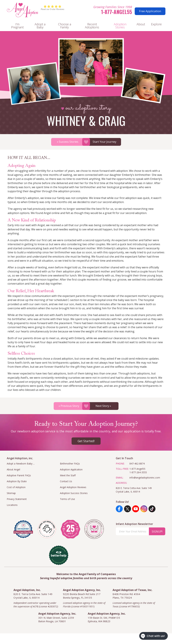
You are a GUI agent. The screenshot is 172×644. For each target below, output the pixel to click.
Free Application (150, 11)
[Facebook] (119, 509)
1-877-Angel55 (117, 12)
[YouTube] (136, 509)
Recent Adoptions (92, 26)
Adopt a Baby (40, 26)
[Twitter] (128, 509)
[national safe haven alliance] (47, 529)
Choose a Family (65, 26)
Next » (103, 406)
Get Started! (86, 441)
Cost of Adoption (16, 487)
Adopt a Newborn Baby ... (21, 464)
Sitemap (11, 493)
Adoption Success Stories (74, 493)
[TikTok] (152, 509)
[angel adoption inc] (70, 529)
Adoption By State (17, 481)
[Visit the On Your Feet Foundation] (23, 529)
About (141, 24)
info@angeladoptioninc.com (145, 478)
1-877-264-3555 (138, 472)
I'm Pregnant (17, 26)
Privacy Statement (17, 499)
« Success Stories (68, 142)
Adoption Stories (120, 26)
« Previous (69, 406)
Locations (12, 505)
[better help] (59, 555)
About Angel (13, 469)
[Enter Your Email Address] (132, 531)
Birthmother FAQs (70, 464)
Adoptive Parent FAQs (19, 475)
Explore (156, 24)
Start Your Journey (104, 142)
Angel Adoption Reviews (73, 487)
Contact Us (66, 481)
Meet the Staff (68, 475)
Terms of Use (67, 499)
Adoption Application (71, 469)
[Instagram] (144, 509)
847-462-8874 (137, 464)
